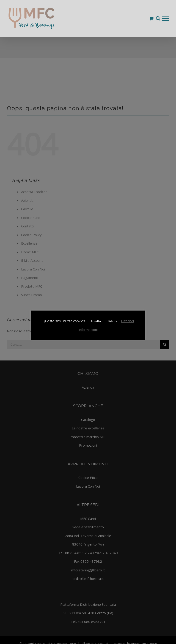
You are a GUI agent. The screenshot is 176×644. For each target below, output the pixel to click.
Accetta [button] (96, 321)
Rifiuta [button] (113, 321)
